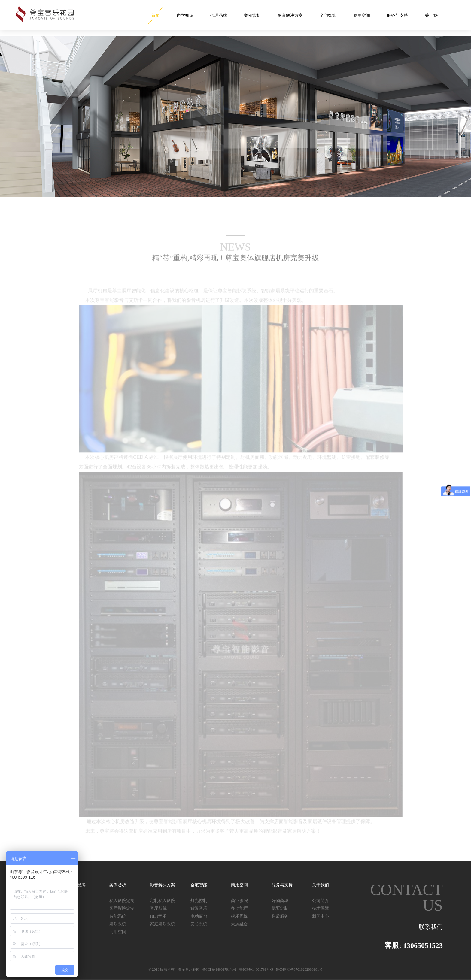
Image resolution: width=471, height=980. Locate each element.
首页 (156, 15)
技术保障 (321, 908)
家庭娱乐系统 (163, 924)
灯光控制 (199, 901)
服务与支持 (397, 15)
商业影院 (239, 901)
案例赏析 (252, 15)
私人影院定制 (122, 901)
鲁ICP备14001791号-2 (219, 969)
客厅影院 (158, 908)
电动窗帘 (199, 916)
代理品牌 (219, 15)
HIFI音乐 (158, 916)
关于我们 (433, 15)
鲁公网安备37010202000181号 (299, 969)
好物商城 (280, 901)
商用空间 (362, 15)
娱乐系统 (118, 924)
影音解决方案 (290, 15)
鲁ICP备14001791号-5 (256, 969)
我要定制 (280, 908)
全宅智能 (328, 15)
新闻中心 (321, 916)
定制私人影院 (163, 901)
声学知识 (185, 15)
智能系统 (118, 916)
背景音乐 (199, 908)
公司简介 (321, 901)
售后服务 (280, 916)
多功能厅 (239, 908)
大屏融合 (239, 924)
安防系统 (199, 924)
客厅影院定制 (122, 908)
